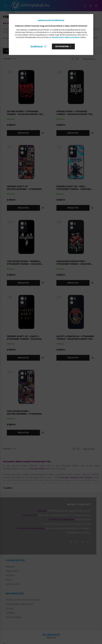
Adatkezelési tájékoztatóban (66, 37)
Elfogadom (62, 46)
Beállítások (37, 46)
